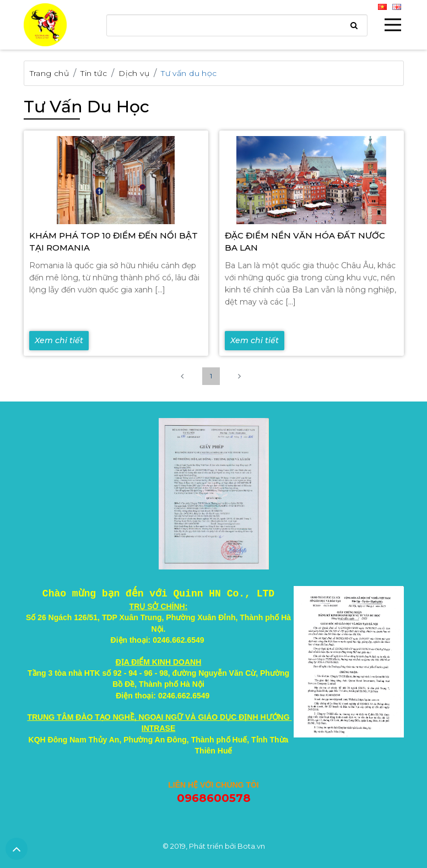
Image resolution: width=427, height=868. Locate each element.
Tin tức (94, 73)
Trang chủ (50, 73)
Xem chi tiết (59, 340)
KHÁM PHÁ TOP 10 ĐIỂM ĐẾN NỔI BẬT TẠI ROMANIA (113, 242)
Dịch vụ (134, 73)
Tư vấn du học (189, 73)
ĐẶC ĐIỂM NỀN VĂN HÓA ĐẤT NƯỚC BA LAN (305, 242)
